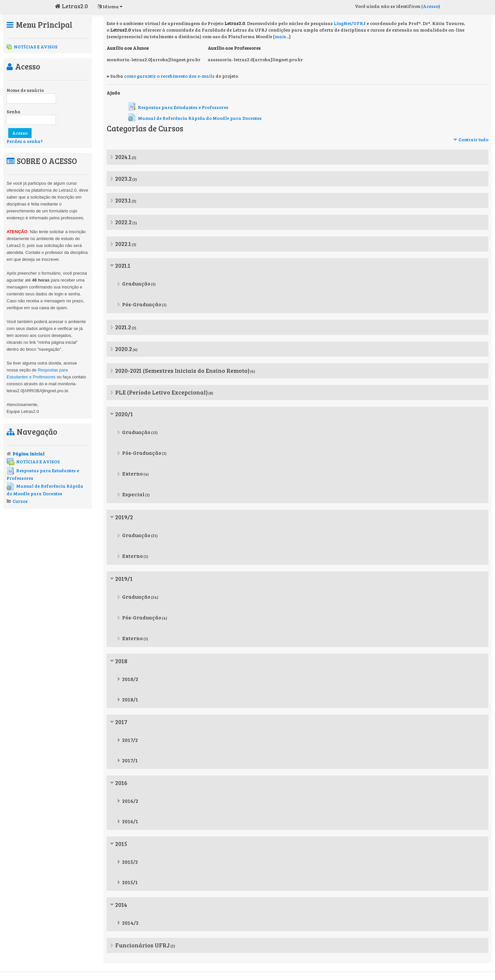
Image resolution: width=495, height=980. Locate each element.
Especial (133, 494)
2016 (121, 783)
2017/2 (130, 740)
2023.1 (123, 200)
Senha (13, 111)
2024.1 (123, 157)
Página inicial (28, 454)
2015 (121, 844)
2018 (121, 661)
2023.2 (123, 178)
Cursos (20, 501)
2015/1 (130, 882)
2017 (121, 722)
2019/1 (124, 579)
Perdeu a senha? (25, 141)
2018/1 (130, 699)
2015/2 (130, 862)
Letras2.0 (71, 6)
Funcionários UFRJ (143, 945)
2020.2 (124, 349)
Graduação (136, 283)
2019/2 (124, 517)
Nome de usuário (25, 90)
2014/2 (130, 923)
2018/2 (130, 679)
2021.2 (123, 327)
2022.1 (123, 244)
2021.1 (123, 265)
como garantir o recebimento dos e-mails (169, 76)
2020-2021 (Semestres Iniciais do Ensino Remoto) (182, 370)
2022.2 (123, 222)
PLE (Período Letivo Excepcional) (161, 392)
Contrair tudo (473, 139)
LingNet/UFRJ (350, 23)
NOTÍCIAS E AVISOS (32, 47)
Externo (132, 473)
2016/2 (130, 801)
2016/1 (130, 821)
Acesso (431, 6)
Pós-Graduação (142, 304)
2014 (121, 905)
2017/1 (130, 760)
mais (280, 36)
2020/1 (124, 414)
